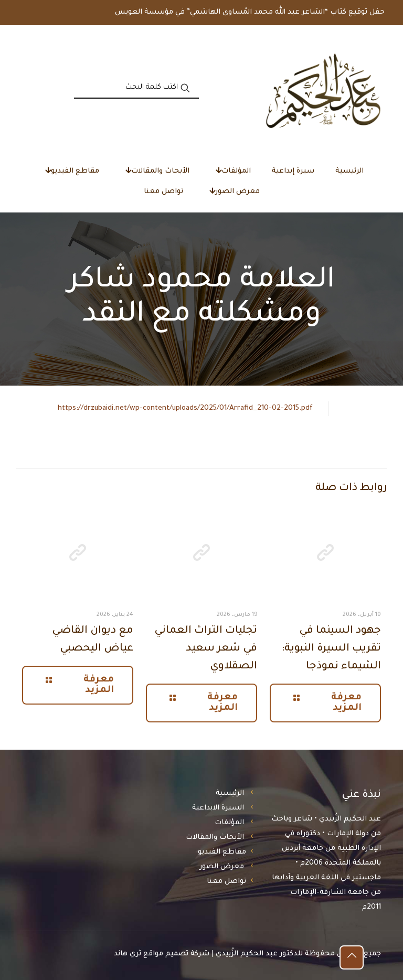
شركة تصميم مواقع (176, 954)
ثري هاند (128, 954)
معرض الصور (222, 867)
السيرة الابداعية (218, 808)
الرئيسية (230, 793)
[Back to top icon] (352, 957)
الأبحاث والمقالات (215, 838)
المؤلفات (229, 823)
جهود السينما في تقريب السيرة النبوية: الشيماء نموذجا (331, 649)
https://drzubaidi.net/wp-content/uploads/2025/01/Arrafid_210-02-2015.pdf (185, 408)
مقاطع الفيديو (222, 852)
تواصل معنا (226, 882)
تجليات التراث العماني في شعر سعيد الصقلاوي (206, 649)
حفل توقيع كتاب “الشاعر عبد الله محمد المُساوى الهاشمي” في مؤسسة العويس (250, 12)
